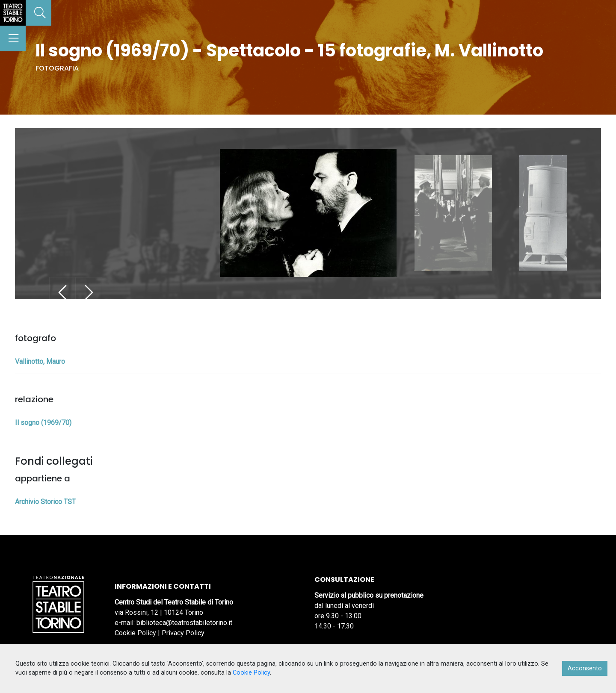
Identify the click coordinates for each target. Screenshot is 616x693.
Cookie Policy (135, 633)
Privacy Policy (183, 633)
